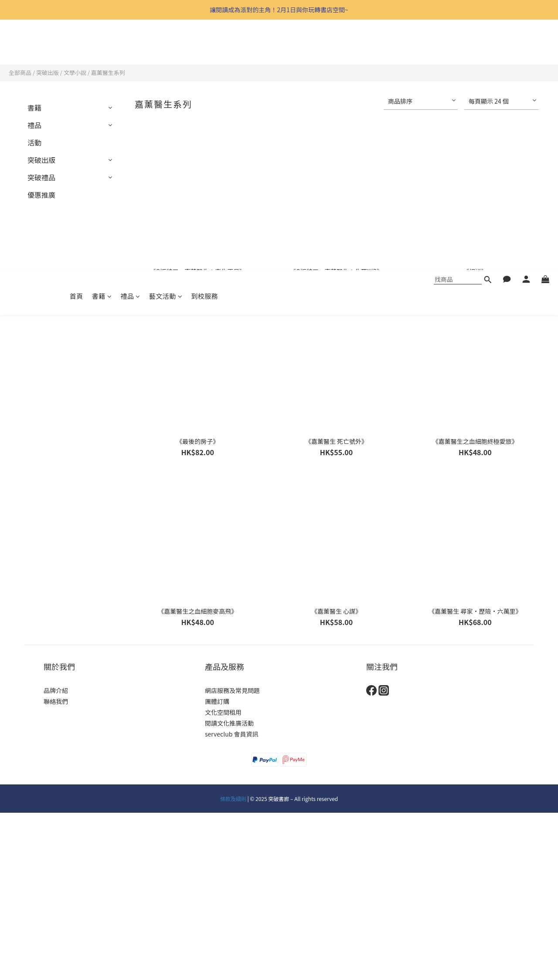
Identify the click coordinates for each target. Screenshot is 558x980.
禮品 (130, 46)
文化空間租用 (223, 712)
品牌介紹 (56, 690)
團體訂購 (217, 701)
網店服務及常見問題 (232, 690)
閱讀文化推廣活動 (229, 723)
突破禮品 (41, 177)
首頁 (77, 46)
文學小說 (75, 73)
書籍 (102, 46)
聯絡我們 (56, 701)
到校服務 (204, 46)
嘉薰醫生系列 (108, 73)
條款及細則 (233, 799)
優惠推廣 (41, 195)
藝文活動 (166, 46)
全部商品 (20, 73)
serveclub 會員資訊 (231, 734)
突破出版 (48, 73)
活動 (34, 142)
